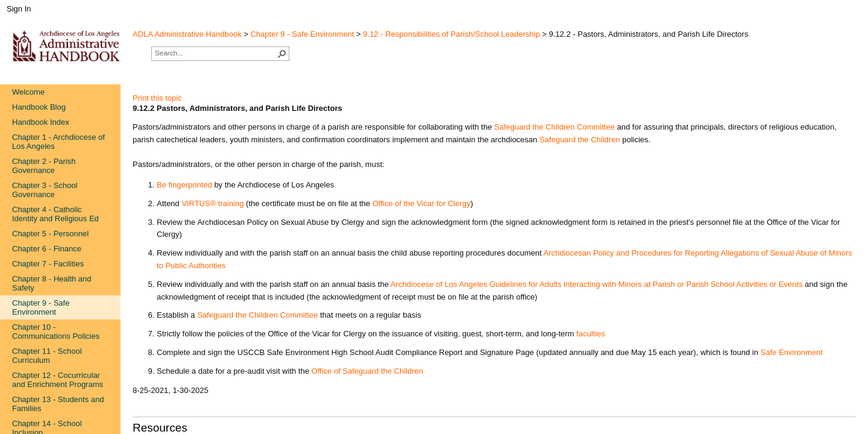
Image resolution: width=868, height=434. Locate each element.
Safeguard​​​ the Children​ (580, 140)
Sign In (19, 9)
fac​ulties (591, 334)
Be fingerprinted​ (184, 185)
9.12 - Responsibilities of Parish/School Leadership (451, 34)
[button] (282, 54)
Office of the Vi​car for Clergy (422, 203)
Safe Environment (792, 352)
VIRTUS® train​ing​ (212, 203)
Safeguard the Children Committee (257, 315)
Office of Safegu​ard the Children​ (368, 371)
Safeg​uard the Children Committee (555, 127)
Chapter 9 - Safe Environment (302, 34)
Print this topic (157, 98)
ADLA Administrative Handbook (187, 34)
